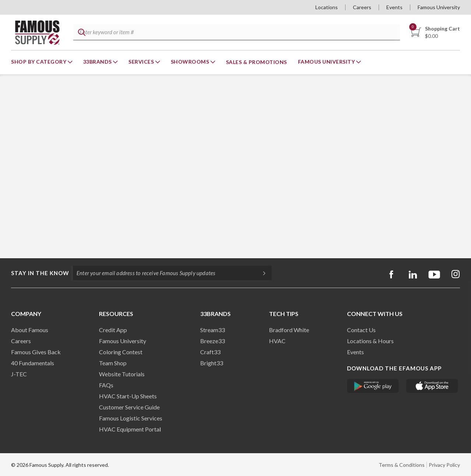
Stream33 (213, 330)
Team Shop (113, 363)
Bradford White (289, 330)
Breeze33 (213, 341)
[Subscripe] (261, 273)
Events (394, 7)
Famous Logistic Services (131, 418)
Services (142, 62)
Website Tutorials (122, 374)
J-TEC (19, 374)
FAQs (106, 385)
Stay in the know (40, 273)
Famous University (439, 7)
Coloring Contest (121, 352)
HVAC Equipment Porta (129, 429)
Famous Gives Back (36, 352)
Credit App (113, 330)
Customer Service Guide (129, 407)
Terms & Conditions (402, 465)
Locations (327, 7)
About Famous (30, 330)
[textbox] (236, 33)
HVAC (277, 341)
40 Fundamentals (33, 363)
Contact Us (361, 330)
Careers (362, 7)
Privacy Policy (444, 465)
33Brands (98, 62)
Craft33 (210, 352)
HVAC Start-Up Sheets (128, 396)
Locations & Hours (370, 341)
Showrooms (191, 62)
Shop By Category (39, 62)
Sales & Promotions (256, 62)
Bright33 (212, 363)
